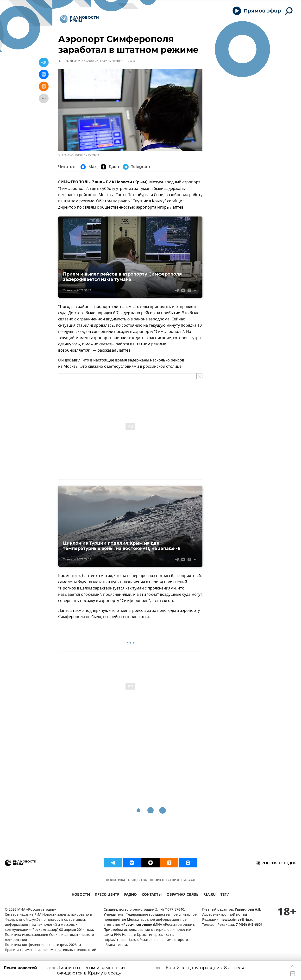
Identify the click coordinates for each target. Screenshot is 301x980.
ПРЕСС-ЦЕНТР (107, 895)
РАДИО (130, 895)
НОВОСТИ (81, 895)
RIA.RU (210, 895)
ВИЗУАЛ (188, 880)
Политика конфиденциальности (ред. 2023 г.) (43, 945)
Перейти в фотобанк (87, 155)
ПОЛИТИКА (116, 880)
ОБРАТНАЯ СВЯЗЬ (183, 895)
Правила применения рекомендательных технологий (50, 950)
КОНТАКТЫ (152, 895)
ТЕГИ (225, 895)
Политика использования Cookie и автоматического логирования (49, 938)
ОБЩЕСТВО (138, 880)
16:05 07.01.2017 (69, 61)
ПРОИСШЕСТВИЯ (164, 880)
